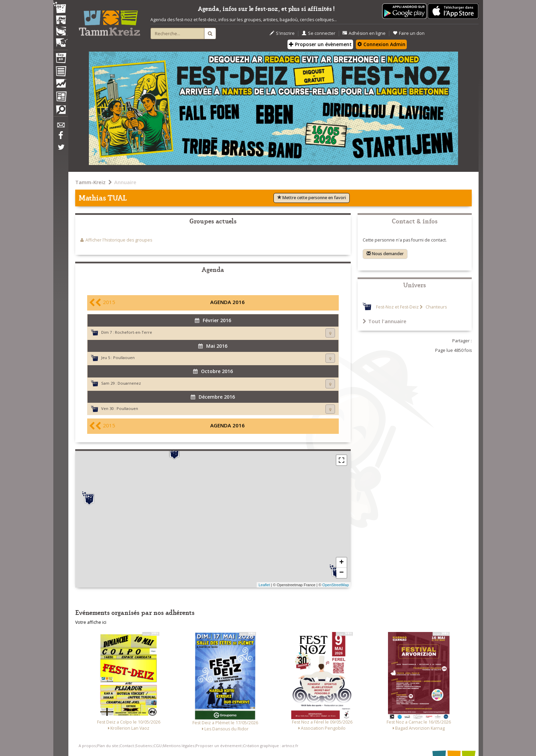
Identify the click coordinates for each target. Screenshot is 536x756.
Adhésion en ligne (364, 33)
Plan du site (108, 746)
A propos (87, 746)
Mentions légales (179, 746)
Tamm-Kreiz (90, 182)
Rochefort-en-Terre (133, 332)
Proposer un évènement (320, 44)
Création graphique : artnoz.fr (271, 746)
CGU (158, 746)
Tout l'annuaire (385, 321)
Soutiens (144, 746)
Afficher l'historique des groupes (119, 240)
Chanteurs (436, 307)
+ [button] (341, 563)
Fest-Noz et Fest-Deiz (397, 307)
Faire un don (409, 33)
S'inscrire (282, 33)
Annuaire (125, 182)
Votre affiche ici (91, 622)
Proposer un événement (219, 746)
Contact (127, 746)
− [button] (341, 573)
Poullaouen (124, 358)
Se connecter (319, 33)
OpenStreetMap (336, 585)
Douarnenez (129, 383)
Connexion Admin (381, 44)
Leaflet (264, 585)
